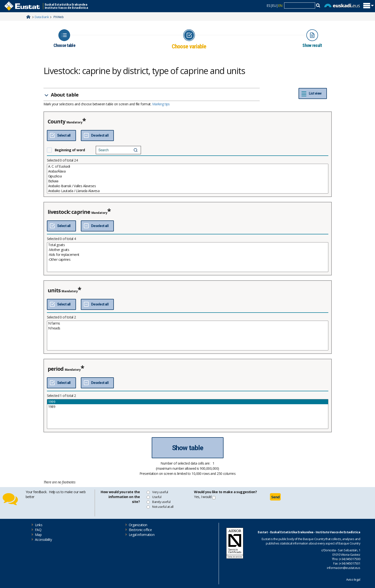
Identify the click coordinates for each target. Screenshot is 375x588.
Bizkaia (188, 181)
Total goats (188, 245)
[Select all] (61, 136)
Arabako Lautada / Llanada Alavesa (188, 191)
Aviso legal (353, 580)
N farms (188, 323)
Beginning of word (70, 150)
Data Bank (42, 17)
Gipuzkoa (188, 176)
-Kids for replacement (188, 255)
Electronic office (140, 530)
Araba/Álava (188, 171)
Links (39, 525)
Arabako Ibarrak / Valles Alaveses (188, 186)
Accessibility (43, 539)
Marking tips (161, 104)
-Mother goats (188, 250)
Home (28, 17)
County (57, 121)
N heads (188, 328)
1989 (188, 407)
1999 (188, 402)
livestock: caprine (69, 212)
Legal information (142, 535)
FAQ (38, 530)
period (56, 369)
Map (38, 535)
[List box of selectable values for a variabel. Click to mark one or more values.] (188, 179)
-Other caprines (188, 260)
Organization (138, 525)
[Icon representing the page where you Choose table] (64, 39)
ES (268, 5)
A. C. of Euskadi (188, 166)
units (54, 290)
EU (274, 5)
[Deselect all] (97, 136)
